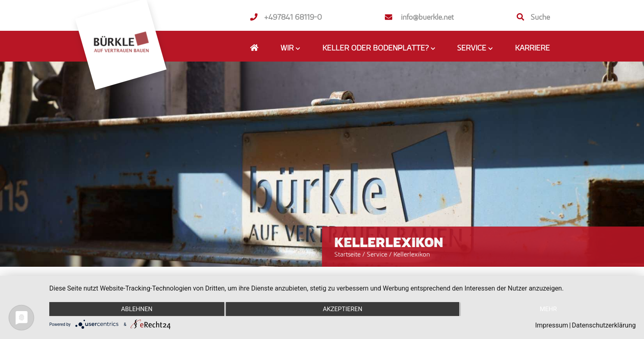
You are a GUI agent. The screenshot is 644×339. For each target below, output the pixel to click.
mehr (548, 309)
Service (378, 254)
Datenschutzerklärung (604, 325)
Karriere (532, 48)
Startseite (347, 254)
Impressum (552, 325)
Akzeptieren (343, 309)
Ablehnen (137, 309)
